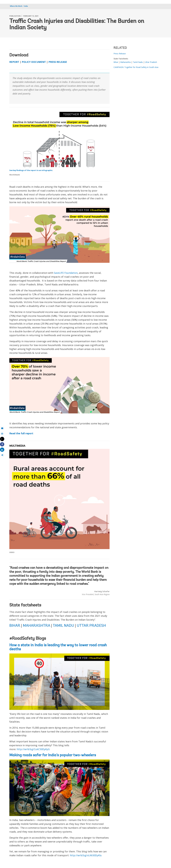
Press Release (120, 54)
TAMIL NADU (63, 626)
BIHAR (15, 626)
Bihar (116, 62)
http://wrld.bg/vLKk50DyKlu (86, 855)
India (26, 6)
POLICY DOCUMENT (34, 62)
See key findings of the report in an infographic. (31, 170)
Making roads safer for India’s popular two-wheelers (53, 755)
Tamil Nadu (138, 62)
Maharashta (125, 62)
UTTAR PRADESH (91, 626)
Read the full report (21, 433)
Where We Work (16, 6)
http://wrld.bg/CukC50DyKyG (33, 749)
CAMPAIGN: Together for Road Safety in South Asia (136, 67)
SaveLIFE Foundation (66, 273)
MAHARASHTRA (36, 626)
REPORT (14, 62)
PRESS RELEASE (58, 62)
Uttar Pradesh (151, 62)
